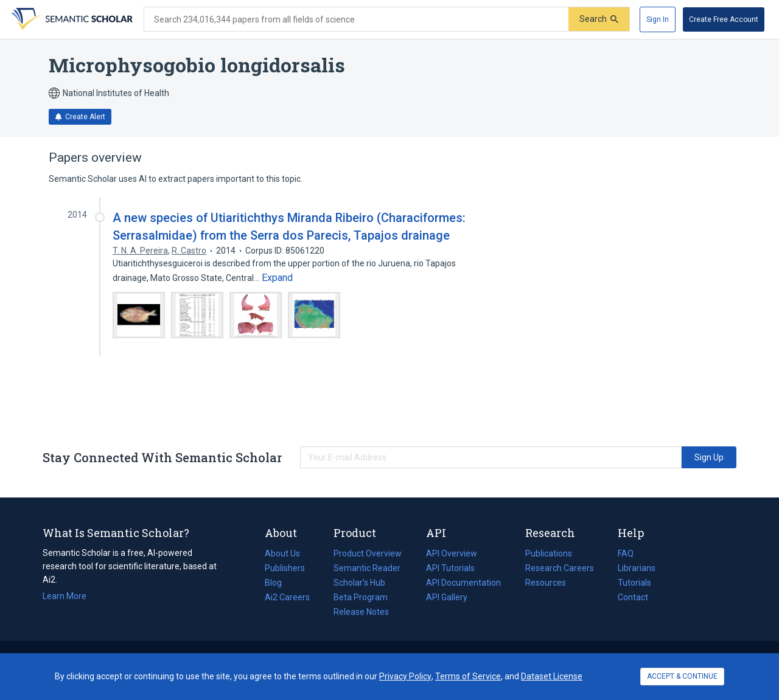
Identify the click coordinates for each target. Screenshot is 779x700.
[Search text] (356, 19)
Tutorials (634, 583)
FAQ (626, 553)
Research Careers (560, 568)
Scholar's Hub (359, 583)
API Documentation (463, 583)
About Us (282, 553)
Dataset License (552, 676)
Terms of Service (468, 676)
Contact (633, 597)
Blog (278, 583)
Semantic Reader (367, 568)
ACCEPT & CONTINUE (682, 676)
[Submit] (599, 19)
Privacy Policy (405, 676)
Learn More (65, 596)
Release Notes (361, 612)
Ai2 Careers (287, 597)
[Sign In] (658, 19)
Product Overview (368, 553)
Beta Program (361, 597)
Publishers (285, 568)
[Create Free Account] (724, 19)
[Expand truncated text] (277, 278)
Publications (549, 553)
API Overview (452, 553)
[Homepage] (71, 19)
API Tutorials (450, 568)
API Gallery (447, 597)
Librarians (637, 568)
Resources (546, 583)
